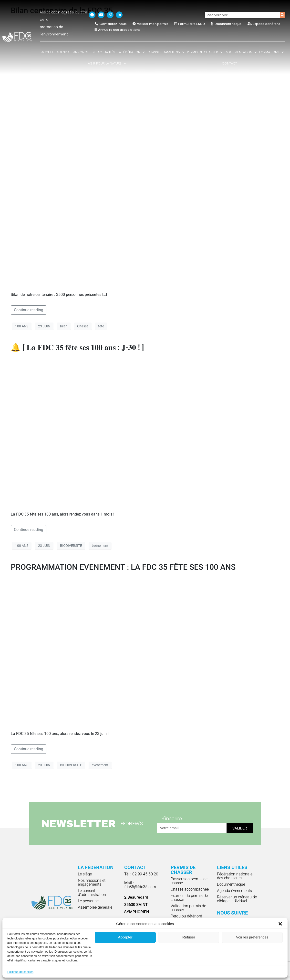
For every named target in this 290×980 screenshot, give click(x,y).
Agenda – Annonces (76, 52)
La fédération (131, 52)
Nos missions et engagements (92, 882)
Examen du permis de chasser (189, 898)
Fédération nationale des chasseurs (235, 876)
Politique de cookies (20, 972)
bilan (64, 326)
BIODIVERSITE (71, 546)
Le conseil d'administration (92, 893)
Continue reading (29, 310)
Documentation (241, 52)
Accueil (48, 52)
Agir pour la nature (107, 63)
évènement (100, 546)
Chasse (83, 326)
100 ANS (22, 326)
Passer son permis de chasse (189, 881)
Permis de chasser (205, 52)
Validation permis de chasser (188, 908)
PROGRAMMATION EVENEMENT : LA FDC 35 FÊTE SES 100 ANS (123, 567)
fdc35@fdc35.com (140, 885)
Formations (271, 52)
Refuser (189, 937)
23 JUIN (44, 326)
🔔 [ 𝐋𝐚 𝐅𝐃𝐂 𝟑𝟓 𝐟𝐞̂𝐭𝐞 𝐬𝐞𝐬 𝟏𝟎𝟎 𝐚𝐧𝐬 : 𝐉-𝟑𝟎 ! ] (77, 347)
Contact (229, 63)
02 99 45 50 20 (141, 874)
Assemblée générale (95, 907)
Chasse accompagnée (190, 889)
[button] (280, 924)
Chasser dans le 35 (166, 52)
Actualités (106, 52)
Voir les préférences (252, 937)
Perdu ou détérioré (186, 916)
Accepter (125, 937)
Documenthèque (231, 884)
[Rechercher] (282, 15)
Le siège (85, 874)
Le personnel (89, 901)
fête (101, 326)
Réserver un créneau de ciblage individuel (237, 899)
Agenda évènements (234, 891)
